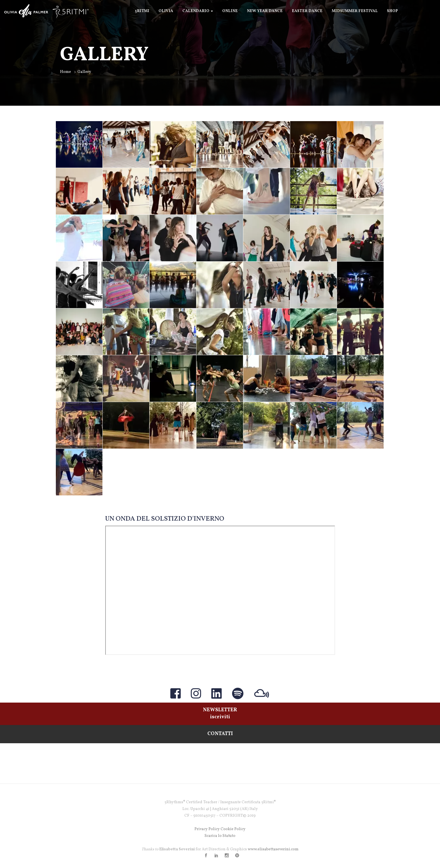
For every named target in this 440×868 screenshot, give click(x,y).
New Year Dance (265, 11)
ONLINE (230, 11)
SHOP (392, 11)
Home (66, 72)
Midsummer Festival (355, 11)
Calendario (198, 11)
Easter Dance (307, 11)
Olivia (166, 11)
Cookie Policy (233, 829)
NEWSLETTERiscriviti (220, 714)
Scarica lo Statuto (220, 836)
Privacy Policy (207, 829)
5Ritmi (142, 11)
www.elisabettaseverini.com (273, 849)
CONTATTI (220, 734)
